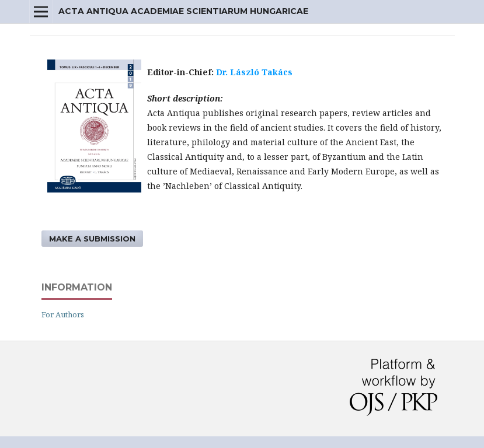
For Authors (63, 314)
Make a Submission (92, 239)
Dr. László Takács (254, 72)
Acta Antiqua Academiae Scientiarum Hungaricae (183, 11)
